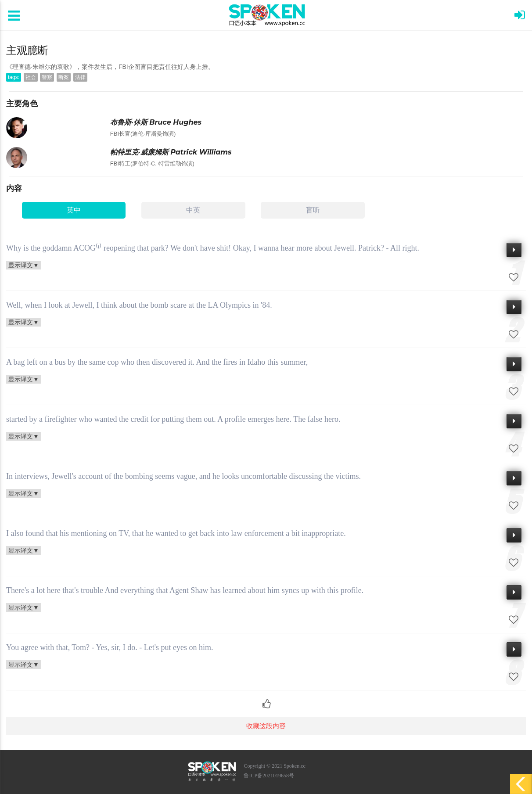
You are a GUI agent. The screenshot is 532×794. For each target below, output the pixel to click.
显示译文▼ (24, 265)
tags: (14, 77)
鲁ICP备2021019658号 (269, 776)
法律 (80, 77)
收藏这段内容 (266, 726)
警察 (47, 77)
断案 (64, 77)
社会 (31, 77)
